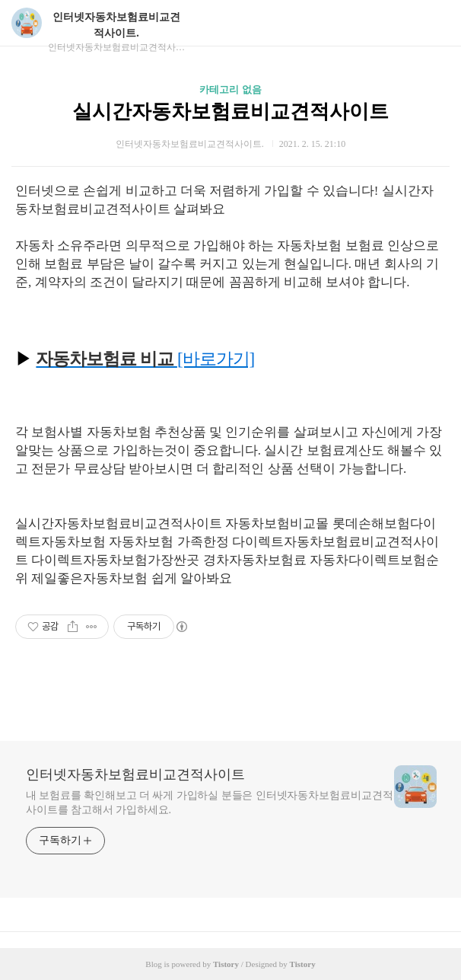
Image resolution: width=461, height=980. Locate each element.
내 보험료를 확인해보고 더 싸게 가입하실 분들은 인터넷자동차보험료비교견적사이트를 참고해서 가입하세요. (210, 803)
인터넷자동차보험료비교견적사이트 (135, 774)
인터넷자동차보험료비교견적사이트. (116, 25)
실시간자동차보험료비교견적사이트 (230, 112)
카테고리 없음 (230, 89)
